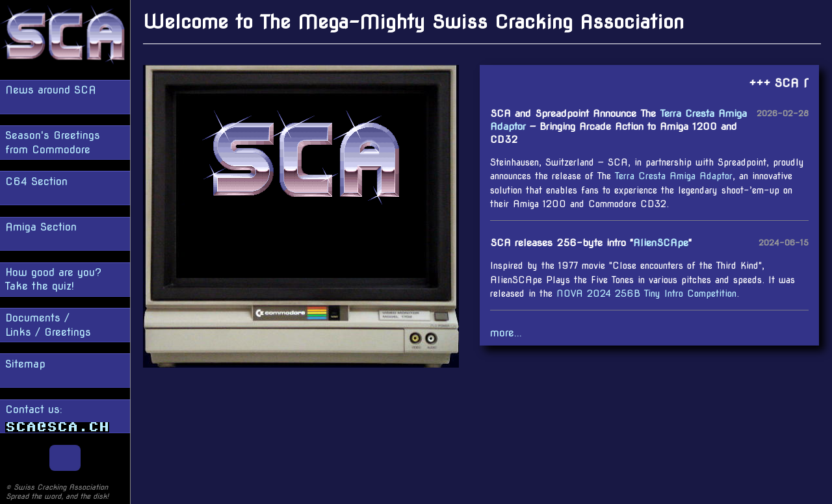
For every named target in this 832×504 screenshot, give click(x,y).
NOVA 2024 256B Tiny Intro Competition (646, 294)
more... (506, 333)
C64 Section (36, 182)
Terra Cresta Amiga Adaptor (674, 176)
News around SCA (51, 90)
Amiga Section (41, 227)
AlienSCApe (661, 243)
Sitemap (25, 364)
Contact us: (57, 418)
